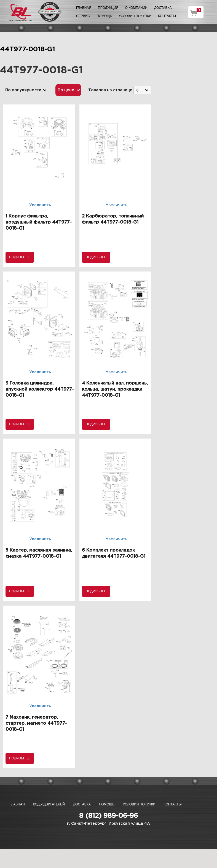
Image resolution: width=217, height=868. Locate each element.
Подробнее (19, 257)
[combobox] (142, 90)
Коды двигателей (49, 804)
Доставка (163, 8)
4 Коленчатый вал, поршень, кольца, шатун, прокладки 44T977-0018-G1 (115, 389)
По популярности (23, 90)
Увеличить (40, 205)
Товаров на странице (110, 90)
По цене (66, 90)
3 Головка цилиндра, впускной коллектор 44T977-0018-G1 (40, 389)
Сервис (83, 16)
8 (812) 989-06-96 (108, 816)
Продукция (108, 8)
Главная (84, 8)
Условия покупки (135, 16)
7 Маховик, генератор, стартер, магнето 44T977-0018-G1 (36, 723)
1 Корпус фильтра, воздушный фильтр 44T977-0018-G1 (39, 222)
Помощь (104, 16)
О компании (136, 8)
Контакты (167, 16)
